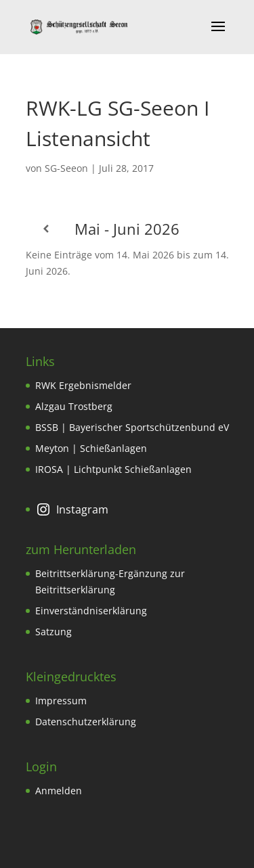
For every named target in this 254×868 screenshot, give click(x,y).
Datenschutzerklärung (86, 722)
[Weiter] (209, 229)
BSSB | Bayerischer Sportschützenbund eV (132, 427)
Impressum (61, 701)
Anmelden (59, 791)
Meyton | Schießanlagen (91, 448)
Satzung (54, 632)
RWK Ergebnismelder (83, 385)
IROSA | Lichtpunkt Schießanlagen (113, 469)
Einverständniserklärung (91, 611)
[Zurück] (46, 229)
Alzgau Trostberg (74, 406)
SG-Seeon (66, 168)
